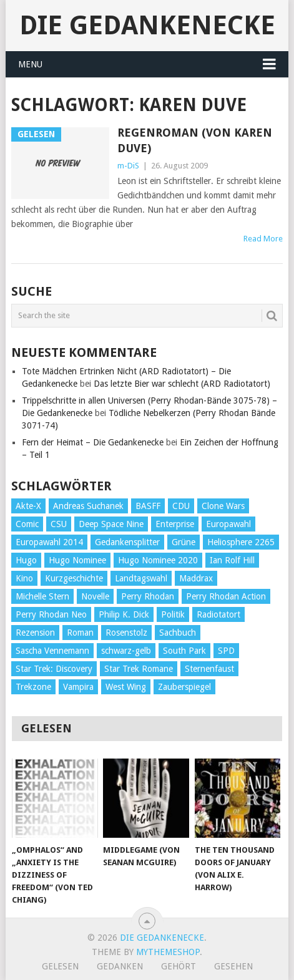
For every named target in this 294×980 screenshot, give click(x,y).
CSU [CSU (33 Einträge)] (59, 524)
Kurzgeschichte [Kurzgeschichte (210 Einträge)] (74, 578)
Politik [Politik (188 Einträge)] (173, 614)
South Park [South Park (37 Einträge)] (184, 651)
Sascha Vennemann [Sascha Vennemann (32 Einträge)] (52, 651)
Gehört (179, 966)
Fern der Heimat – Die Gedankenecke (93, 442)
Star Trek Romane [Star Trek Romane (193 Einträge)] (139, 669)
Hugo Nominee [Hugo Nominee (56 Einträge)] (77, 560)
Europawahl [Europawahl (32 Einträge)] (228, 524)
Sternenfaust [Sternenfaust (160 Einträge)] (209, 669)
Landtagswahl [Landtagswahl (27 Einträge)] (141, 578)
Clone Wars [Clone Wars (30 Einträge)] (223, 506)
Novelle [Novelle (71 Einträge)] (95, 596)
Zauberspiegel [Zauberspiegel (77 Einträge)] (184, 687)
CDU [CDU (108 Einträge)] (181, 506)
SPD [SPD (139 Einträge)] (226, 651)
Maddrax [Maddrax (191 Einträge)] (196, 578)
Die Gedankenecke (147, 25)
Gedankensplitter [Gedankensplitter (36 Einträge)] (127, 542)
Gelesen (60, 966)
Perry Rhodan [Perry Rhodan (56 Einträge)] (148, 596)
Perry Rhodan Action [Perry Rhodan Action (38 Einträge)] (226, 596)
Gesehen (233, 966)
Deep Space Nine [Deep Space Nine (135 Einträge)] (111, 524)
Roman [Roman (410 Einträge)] (80, 633)
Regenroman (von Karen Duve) (195, 140)
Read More (263, 239)
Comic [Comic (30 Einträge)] (27, 524)
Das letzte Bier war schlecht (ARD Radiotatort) (182, 384)
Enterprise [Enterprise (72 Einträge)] (175, 524)
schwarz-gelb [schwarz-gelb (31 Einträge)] (126, 651)
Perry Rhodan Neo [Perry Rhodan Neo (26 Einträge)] (51, 614)
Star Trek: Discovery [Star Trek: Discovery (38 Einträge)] (54, 669)
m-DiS (128, 166)
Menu (30, 64)
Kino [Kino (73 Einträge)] (24, 578)
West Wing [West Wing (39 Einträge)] (126, 687)
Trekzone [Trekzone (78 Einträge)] (33, 687)
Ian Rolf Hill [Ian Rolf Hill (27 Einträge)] (232, 560)
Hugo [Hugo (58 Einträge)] (26, 560)
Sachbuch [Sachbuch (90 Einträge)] (178, 633)
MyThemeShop (168, 952)
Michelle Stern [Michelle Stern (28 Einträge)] (42, 596)
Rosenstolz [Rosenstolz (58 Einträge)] (126, 633)
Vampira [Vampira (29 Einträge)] (78, 687)
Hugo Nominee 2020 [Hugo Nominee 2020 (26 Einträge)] (158, 560)
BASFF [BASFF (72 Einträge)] (148, 506)
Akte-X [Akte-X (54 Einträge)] (28, 506)
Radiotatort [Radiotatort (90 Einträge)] (218, 614)
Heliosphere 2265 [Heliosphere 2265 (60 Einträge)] (241, 542)
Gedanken (120, 966)
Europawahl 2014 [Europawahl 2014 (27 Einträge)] (49, 542)
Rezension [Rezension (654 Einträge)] (35, 633)
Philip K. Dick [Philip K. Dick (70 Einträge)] (124, 614)
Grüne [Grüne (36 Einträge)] (184, 542)
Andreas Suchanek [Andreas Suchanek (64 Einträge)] (88, 506)
